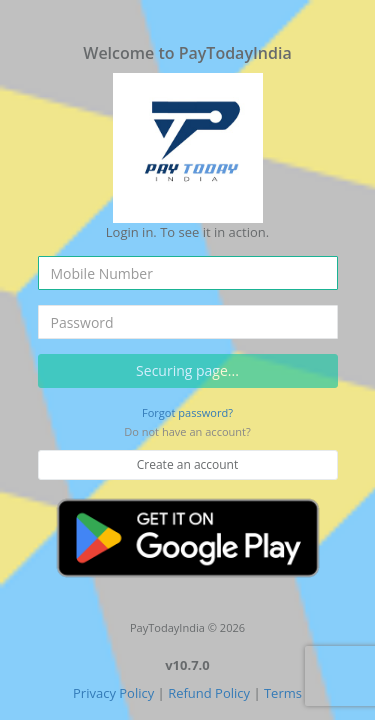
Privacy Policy (113, 693)
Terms (283, 693)
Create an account (188, 464)
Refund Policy (209, 693)
